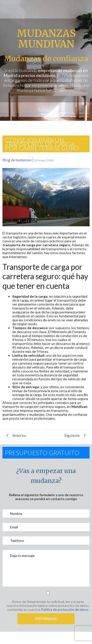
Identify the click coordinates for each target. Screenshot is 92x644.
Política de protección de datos (65, 609)
